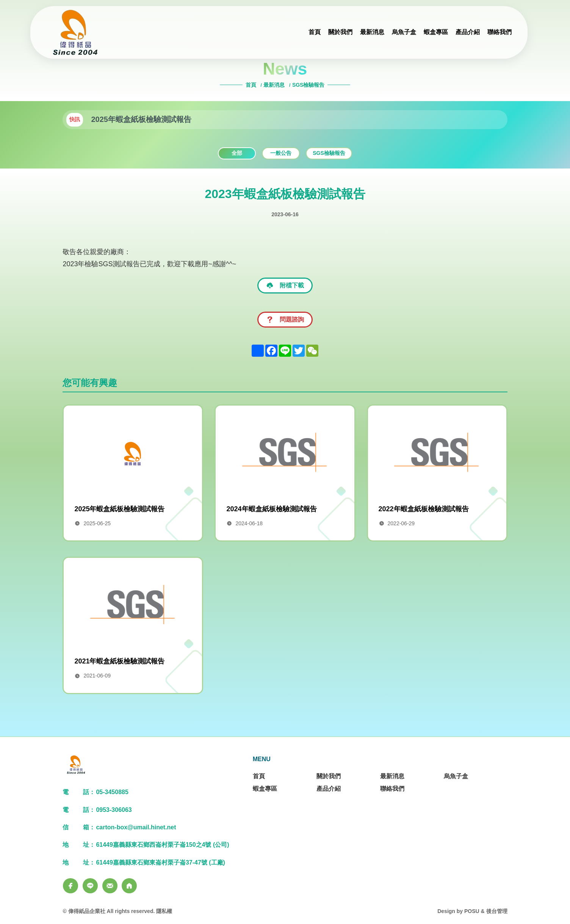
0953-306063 (114, 810)
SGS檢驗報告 (308, 85)
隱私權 (164, 911)
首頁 (252, 85)
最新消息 (274, 85)
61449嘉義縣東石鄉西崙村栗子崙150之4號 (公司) (162, 845)
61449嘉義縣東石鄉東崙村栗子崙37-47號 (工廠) (161, 862)
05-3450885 (112, 792)
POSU (472, 911)
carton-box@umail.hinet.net (136, 827)
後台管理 (497, 911)
